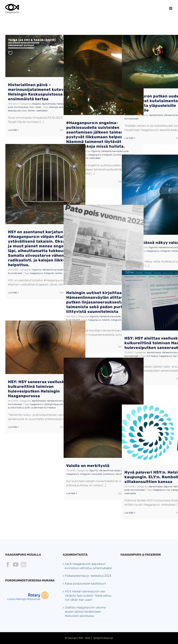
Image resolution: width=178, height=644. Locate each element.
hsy (175, 356)
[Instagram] (23, 565)
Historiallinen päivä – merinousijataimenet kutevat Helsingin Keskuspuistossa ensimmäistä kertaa (38, 92)
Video (38, 107)
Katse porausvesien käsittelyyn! (85, 584)
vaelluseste (130, 493)
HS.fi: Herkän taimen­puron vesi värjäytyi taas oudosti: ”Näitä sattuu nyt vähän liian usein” (88, 596)
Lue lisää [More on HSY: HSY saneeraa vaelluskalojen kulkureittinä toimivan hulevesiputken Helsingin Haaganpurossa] (12, 427)
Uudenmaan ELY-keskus (43, 408)
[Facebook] (8, 565)
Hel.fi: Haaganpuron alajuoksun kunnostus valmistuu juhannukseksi (88, 566)
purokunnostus (16, 408)
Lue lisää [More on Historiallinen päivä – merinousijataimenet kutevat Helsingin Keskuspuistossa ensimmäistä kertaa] (12, 130)
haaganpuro (95, 155)
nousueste (97, 474)
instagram (107, 155)
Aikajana (36, 104)
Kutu (32, 107)
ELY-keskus (152, 356)
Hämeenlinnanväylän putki (115, 151)
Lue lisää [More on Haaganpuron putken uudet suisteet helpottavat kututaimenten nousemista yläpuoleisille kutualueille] (129, 138)
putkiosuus (109, 474)
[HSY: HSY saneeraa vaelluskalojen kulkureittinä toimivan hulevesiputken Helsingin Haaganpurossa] (45, 347)
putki (27, 408)
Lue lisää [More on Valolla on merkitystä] (71, 493)
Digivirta (96, 151)
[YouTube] (16, 565)
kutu (25, 111)
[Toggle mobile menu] (171, 8)
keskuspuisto (15, 111)
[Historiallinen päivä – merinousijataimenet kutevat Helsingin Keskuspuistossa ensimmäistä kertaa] (45, 56)
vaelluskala (42, 111)
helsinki (106, 320)
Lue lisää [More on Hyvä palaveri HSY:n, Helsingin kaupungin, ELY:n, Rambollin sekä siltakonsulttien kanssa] (129, 513)
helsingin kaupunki (53, 404)
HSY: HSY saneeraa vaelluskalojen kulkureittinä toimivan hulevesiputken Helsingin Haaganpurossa (42, 389)
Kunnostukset (21, 107)
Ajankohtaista (49, 104)
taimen (32, 111)
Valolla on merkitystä (88, 466)
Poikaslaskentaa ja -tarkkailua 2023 (88, 576)
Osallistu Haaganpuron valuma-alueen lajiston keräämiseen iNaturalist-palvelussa (86, 612)
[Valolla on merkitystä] (104, 408)
